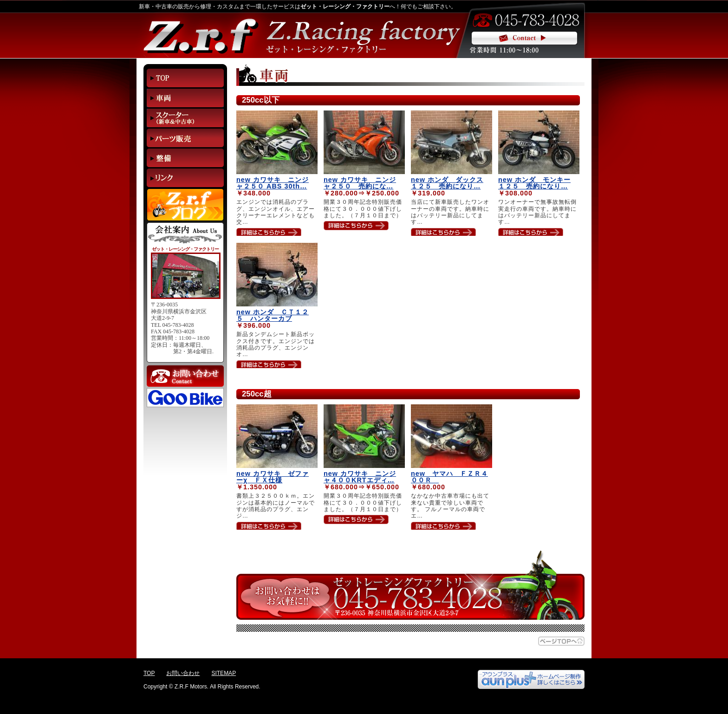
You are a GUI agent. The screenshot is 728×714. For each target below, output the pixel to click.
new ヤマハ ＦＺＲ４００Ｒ (449, 477)
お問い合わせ (183, 673)
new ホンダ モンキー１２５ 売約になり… (534, 183)
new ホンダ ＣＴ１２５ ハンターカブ (273, 315)
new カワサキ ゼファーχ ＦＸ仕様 (273, 477)
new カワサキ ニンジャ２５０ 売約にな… (360, 183)
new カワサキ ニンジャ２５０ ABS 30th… (273, 183)
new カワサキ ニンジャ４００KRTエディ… (360, 477)
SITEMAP (224, 673)
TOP (149, 673)
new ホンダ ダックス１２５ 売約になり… (447, 183)
